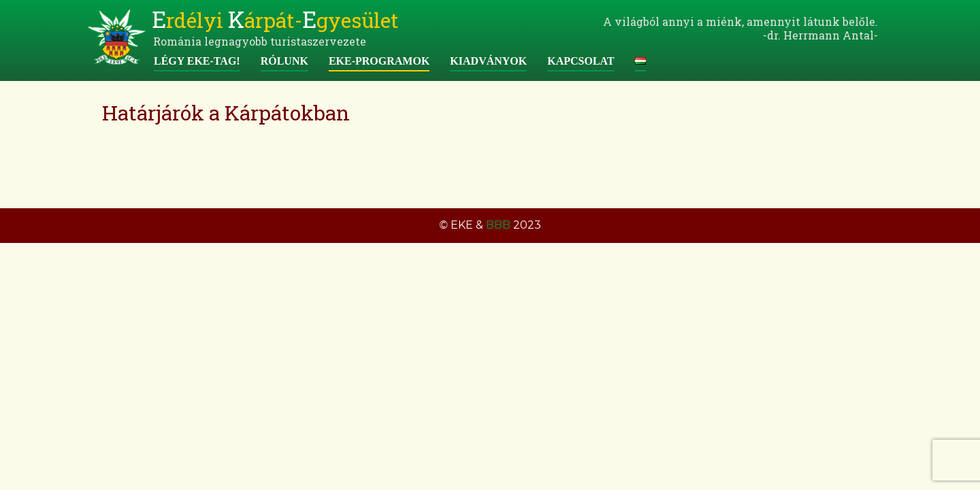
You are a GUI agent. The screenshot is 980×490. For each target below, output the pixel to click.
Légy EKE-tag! (197, 61)
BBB (498, 225)
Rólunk (284, 61)
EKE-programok (379, 61)
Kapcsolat (581, 61)
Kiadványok (488, 61)
